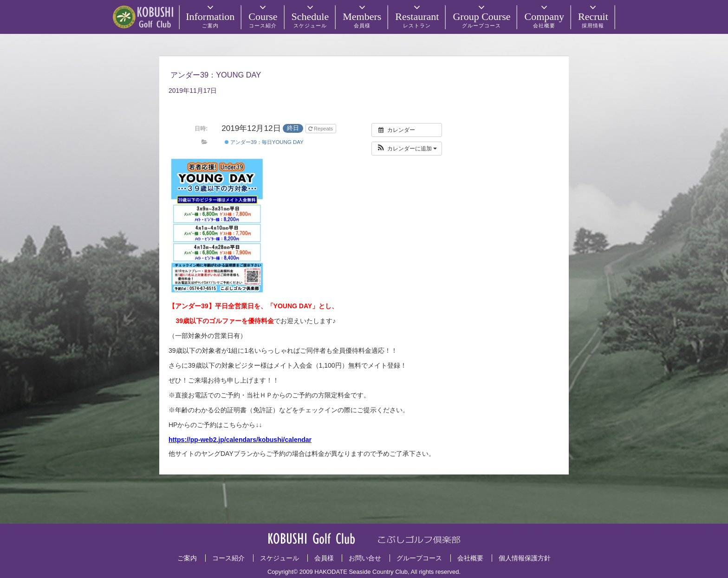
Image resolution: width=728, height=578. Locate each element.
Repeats (321, 129)
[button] (407, 149)
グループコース (419, 558)
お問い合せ (365, 558)
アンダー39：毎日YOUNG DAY (264, 142)
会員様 (324, 558)
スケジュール (279, 558)
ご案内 (187, 558)
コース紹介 (228, 558)
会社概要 (470, 558)
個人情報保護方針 (525, 558)
